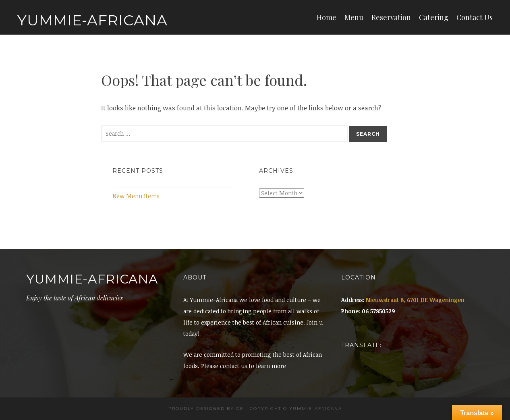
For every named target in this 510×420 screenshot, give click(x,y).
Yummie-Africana (92, 20)
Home (327, 17)
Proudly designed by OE (206, 409)
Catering (434, 17)
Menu (354, 17)
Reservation (391, 17)
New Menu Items (136, 196)
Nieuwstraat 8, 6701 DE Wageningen (415, 300)
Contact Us (475, 17)
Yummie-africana (316, 409)
